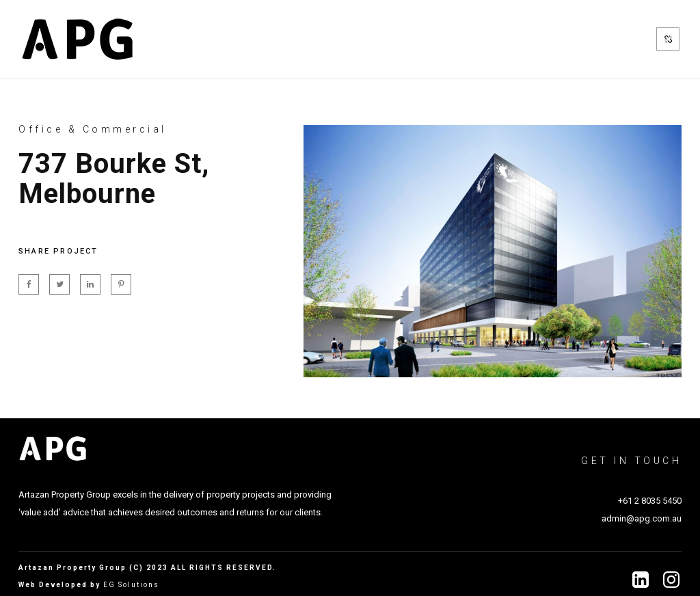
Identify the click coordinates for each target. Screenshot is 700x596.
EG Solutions (131, 585)
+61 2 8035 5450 (650, 501)
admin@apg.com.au (642, 518)
